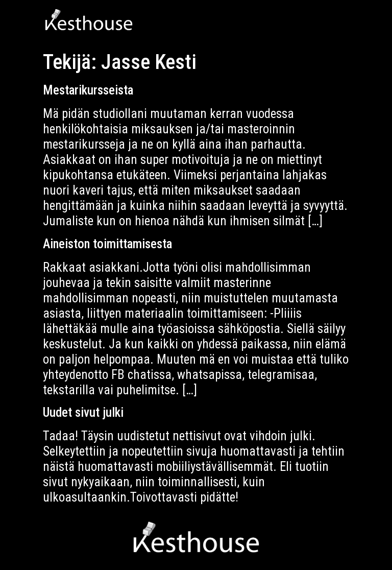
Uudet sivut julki (83, 412)
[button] (339, 23)
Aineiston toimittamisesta (107, 244)
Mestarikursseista (88, 90)
